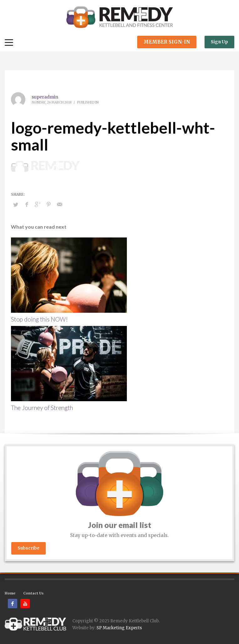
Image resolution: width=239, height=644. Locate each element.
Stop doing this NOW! (39, 319)
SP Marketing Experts (119, 628)
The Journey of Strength (42, 408)
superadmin (45, 97)
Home (10, 593)
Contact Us (33, 593)
